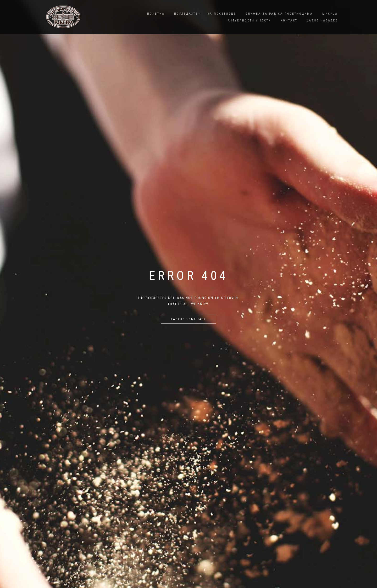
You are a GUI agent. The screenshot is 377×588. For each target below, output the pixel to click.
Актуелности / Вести (250, 21)
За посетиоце (222, 14)
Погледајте (186, 14)
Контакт (289, 21)
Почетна (156, 14)
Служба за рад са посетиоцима (279, 14)
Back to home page (188, 319)
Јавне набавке (322, 21)
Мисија (330, 14)
